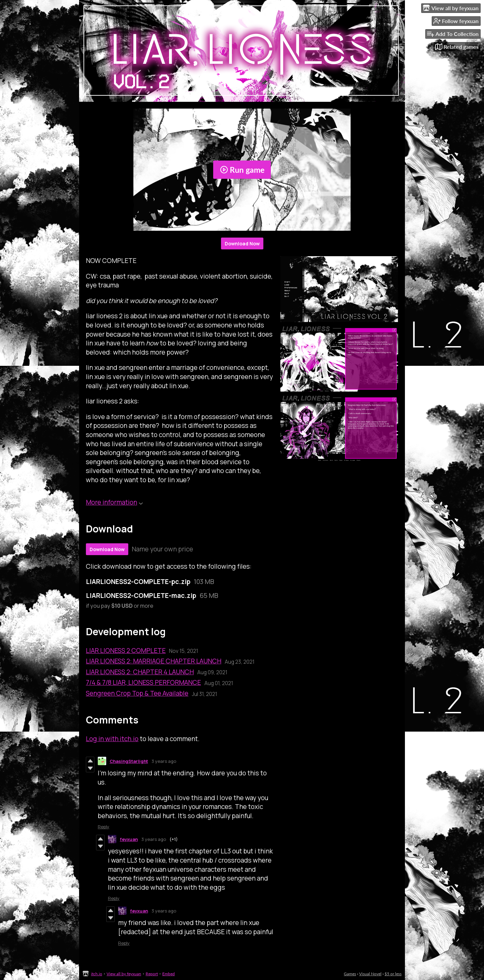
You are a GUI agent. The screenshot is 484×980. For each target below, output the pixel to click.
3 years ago (164, 761)
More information (114, 502)
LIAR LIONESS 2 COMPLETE (126, 651)
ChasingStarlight (129, 761)
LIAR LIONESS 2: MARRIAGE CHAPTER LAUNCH (154, 661)
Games (350, 974)
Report (152, 974)
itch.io (97, 974)
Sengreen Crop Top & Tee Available (137, 693)
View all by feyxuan (124, 974)
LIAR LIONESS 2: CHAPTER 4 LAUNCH (140, 672)
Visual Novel (370, 974)
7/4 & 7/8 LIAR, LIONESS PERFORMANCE (143, 682)
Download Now (242, 243)
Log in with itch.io (112, 739)
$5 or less (393, 974)
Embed (169, 974)
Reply (104, 827)
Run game (242, 170)
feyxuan (129, 839)
